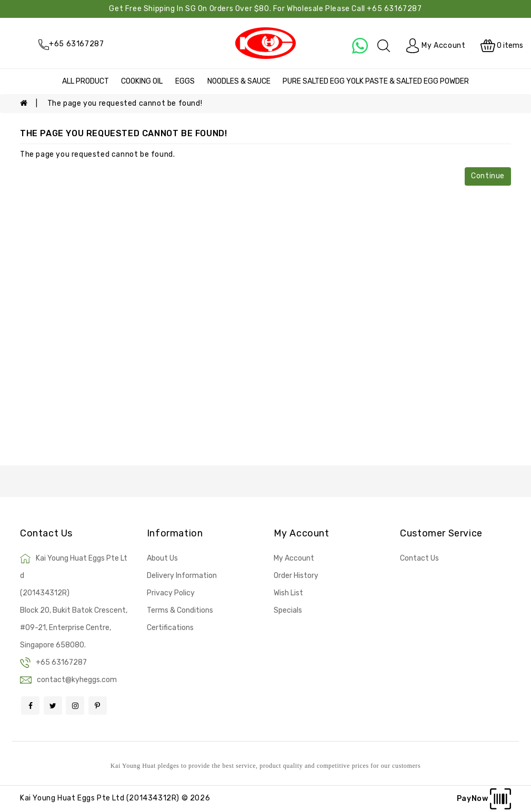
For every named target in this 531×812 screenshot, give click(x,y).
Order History (296, 576)
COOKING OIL (142, 81)
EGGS (185, 81)
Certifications (170, 628)
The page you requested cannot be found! (125, 103)
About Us (162, 558)
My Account (294, 558)
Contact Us (419, 558)
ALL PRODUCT (86, 81)
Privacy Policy (171, 593)
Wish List (288, 593)
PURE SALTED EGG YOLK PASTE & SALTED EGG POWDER (376, 81)
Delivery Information (182, 576)
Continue (488, 176)
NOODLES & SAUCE (239, 81)
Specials (288, 610)
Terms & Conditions (180, 610)
